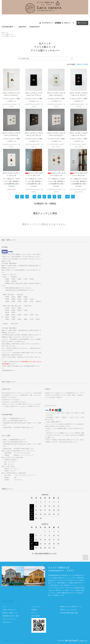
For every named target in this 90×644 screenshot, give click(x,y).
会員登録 (58, 23)
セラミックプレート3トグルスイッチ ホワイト (11, 134)
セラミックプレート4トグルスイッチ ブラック (79, 134)
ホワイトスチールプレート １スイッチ (11, 174)
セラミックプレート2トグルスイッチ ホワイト (56, 94)
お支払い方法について (9, 610)
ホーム (5, 607)
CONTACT (35, 27)
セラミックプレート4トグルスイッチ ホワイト (56, 134)
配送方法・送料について (10, 613)
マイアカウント (47, 23)
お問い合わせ (7, 622)
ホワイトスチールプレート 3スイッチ (56, 174)
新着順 (86, 64)
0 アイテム (82, 23)
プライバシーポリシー (9, 619)
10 (68, 197)
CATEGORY (9, 27)
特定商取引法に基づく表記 (11, 616)
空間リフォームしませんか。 (69, 610)
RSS (33, 616)
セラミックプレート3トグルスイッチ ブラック (34, 134)
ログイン (67, 23)
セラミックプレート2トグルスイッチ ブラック (79, 94)
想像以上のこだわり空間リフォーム (71, 607)
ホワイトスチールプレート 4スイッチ (79, 174)
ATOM (38, 616)
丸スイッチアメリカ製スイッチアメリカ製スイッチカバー (9, 34)
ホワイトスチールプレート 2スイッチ (34, 174)
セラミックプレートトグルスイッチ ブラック (34, 94)
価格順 (79, 64)
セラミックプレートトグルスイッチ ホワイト (11, 94)
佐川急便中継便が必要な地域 (69, 613)
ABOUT (23, 27)
